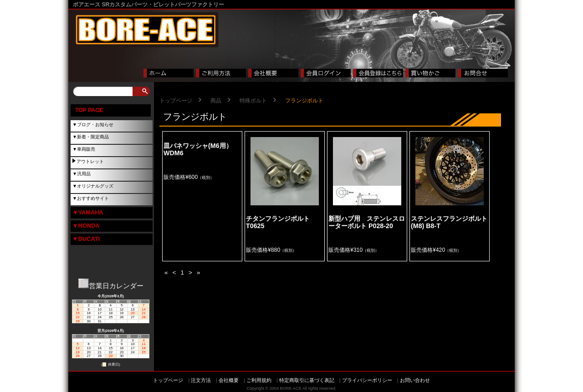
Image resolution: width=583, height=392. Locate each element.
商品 (216, 101)
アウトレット (90, 161)
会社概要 (229, 380)
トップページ (176, 101)
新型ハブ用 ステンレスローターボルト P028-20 (367, 222)
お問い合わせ (415, 380)
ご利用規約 (259, 380)
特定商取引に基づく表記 (307, 380)
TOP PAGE (89, 110)
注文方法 (201, 380)
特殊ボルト (253, 101)
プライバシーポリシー (367, 380)
